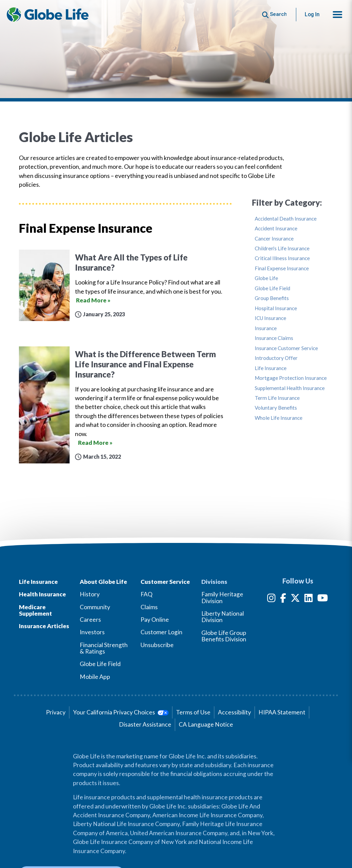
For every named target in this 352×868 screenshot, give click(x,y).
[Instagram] (271, 599)
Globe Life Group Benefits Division (224, 636)
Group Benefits (272, 298)
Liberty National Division (223, 617)
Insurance (266, 328)
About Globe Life (103, 582)
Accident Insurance (276, 229)
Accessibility (234, 712)
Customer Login (161, 632)
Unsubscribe (157, 645)
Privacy (56, 712)
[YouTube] (323, 599)
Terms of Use (193, 712)
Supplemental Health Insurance (290, 388)
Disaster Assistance (145, 724)
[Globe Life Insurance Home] (48, 15)
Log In (312, 14)
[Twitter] (295, 599)
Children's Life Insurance (282, 248)
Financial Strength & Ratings (104, 648)
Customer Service (165, 582)
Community (95, 607)
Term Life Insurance (277, 398)
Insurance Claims (274, 338)
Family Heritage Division (222, 597)
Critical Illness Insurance (282, 258)
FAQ (146, 594)
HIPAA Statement (282, 712)
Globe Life (266, 278)
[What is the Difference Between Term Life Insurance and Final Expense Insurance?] (125, 405)
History (90, 594)
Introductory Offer (276, 358)
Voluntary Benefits (276, 408)
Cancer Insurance (274, 239)
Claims (149, 607)
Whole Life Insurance (279, 418)
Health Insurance (42, 594)
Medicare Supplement (35, 610)
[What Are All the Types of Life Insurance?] (125, 285)
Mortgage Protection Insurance (291, 378)
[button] (337, 15)
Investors (92, 632)
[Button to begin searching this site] (274, 14)
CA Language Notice (206, 724)
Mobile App (95, 677)
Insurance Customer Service (286, 348)
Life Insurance (271, 368)
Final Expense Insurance (282, 268)
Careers (90, 620)
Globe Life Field (272, 288)
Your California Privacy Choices (121, 712)
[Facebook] (283, 599)
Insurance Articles (44, 626)
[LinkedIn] (309, 599)
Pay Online (155, 620)
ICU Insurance (270, 318)
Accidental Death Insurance (286, 219)
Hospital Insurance (276, 308)
